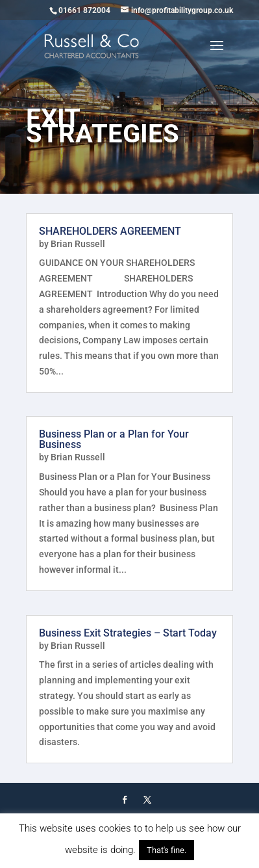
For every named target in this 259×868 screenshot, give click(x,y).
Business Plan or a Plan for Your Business (114, 439)
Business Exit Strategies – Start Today (128, 633)
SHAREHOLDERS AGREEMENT (110, 231)
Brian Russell (78, 244)
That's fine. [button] (166, 850)
